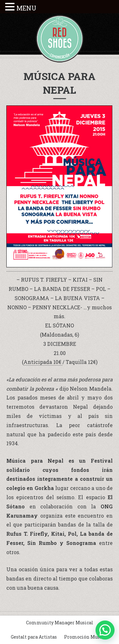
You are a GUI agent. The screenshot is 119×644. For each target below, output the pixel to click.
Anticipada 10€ (43, 362)
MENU (26, 8)
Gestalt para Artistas (34, 637)
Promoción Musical (86, 637)
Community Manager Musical (60, 623)
